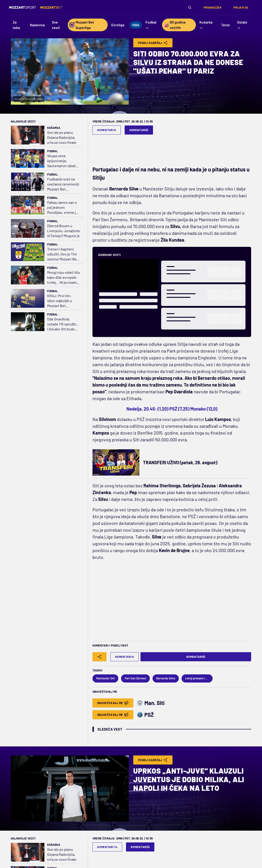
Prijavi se (241, 7)
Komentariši (139, 130)
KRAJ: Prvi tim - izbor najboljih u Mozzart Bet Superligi (60, 301)
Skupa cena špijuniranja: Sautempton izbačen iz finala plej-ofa (63, 161)
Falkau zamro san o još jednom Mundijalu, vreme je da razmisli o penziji (62, 208)
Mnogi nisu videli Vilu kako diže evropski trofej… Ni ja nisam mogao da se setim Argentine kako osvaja (64, 278)
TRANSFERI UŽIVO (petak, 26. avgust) (180, 462)
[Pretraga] (190, 7)
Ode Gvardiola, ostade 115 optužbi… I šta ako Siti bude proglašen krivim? (63, 324)
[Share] (99, 657)
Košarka (54, 128)
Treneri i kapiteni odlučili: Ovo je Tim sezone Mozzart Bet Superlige (63, 254)
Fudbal (52, 151)
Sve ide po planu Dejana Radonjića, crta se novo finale (62, 137)
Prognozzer (212, 7)
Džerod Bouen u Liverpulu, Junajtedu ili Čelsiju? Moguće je (64, 231)
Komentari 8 (107, 130)
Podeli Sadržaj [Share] (153, 43)
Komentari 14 (107, 847)
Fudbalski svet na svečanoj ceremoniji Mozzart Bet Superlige (63, 184)
